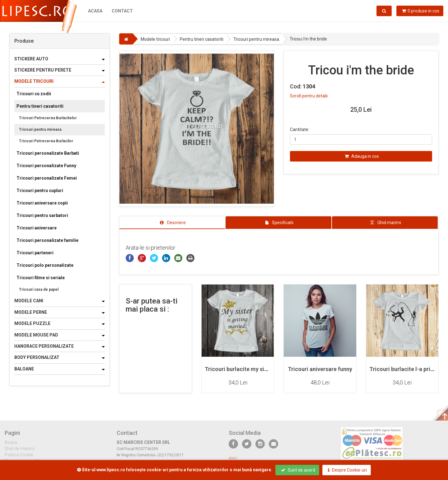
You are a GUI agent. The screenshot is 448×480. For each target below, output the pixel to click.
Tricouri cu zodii (34, 94)
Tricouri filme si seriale (41, 278)
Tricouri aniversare (37, 228)
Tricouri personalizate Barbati (48, 153)
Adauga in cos (362, 156)
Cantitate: (300, 129)
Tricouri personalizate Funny (46, 166)
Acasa (95, 11)
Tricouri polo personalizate (45, 265)
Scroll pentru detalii (309, 96)
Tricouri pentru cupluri (40, 191)
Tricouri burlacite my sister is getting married (263, 369)
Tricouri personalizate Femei (47, 178)
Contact (122, 11)
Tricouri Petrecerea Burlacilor (46, 141)
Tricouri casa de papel (39, 289)
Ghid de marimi (19, 452)
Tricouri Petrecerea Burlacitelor (48, 118)
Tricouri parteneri (35, 253)
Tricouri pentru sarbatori (42, 215)
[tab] (172, 223)
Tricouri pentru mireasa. (41, 129)
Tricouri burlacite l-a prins (403, 369)
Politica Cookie (19, 458)
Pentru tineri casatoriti (40, 106)
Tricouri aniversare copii (42, 203)
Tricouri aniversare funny (320, 369)
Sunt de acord (298, 470)
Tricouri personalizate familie (47, 240)
